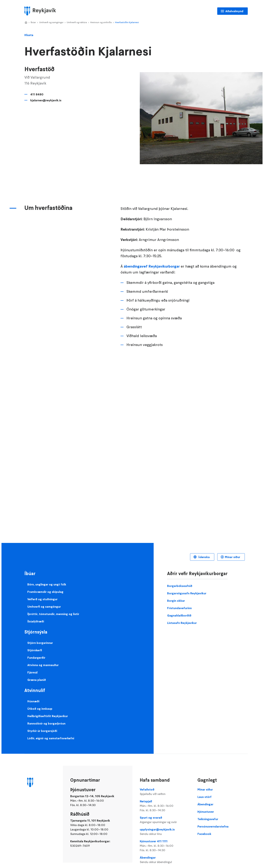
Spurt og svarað (165, 820)
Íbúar (33, 22)
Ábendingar (165, 860)
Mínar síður (232, 557)
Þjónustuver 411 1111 (165, 846)
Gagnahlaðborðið (179, 615)
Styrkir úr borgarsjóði (42, 731)
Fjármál (32, 672)
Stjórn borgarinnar (40, 643)
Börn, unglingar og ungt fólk (47, 584)
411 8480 (37, 94)
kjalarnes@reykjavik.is (46, 100)
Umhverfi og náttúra (77, 22)
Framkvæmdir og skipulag (45, 592)
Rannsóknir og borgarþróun (46, 723)
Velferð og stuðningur (42, 599)
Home (26, 23)
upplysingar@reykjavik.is (165, 832)
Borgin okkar (176, 601)
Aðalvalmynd (234, 11)
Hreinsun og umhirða (101, 22)
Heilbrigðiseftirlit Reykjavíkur (48, 716)
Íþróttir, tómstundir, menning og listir (53, 614)
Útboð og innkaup (40, 709)
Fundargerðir (36, 658)
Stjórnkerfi (35, 650)
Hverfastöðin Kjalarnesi (127, 22)
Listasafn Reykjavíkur (182, 623)
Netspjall (165, 806)
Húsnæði (33, 701)
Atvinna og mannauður (43, 665)
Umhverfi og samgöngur (51, 22)
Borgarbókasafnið (180, 586)
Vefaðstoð (165, 792)
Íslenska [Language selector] (204, 557)
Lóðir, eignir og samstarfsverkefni (51, 738)
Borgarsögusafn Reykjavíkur (187, 593)
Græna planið (37, 680)
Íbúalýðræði (36, 621)
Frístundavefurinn (179, 608)
